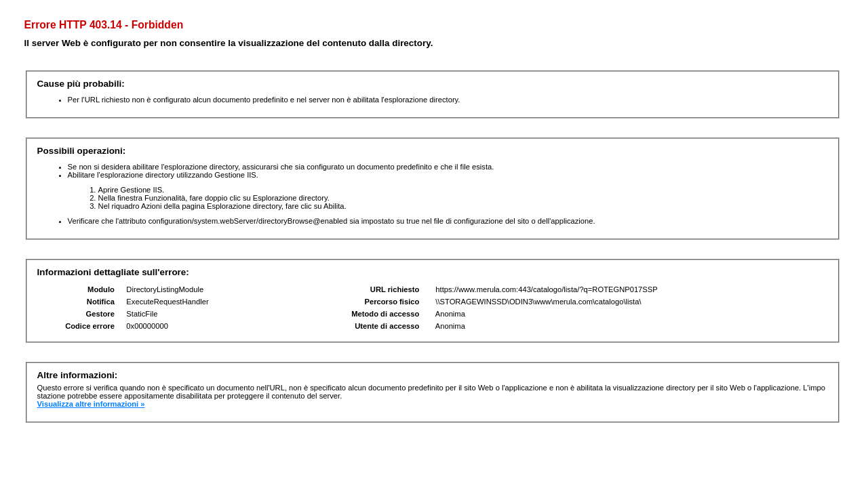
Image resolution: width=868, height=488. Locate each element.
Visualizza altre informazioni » (91, 404)
